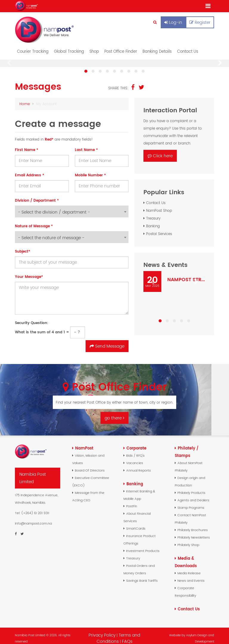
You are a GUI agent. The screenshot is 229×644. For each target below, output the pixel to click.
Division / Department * (37, 195)
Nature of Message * (34, 221)
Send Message (107, 341)
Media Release (189, 568)
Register (200, 22)
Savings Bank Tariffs (142, 575)
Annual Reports (139, 465)
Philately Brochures (193, 525)
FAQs (127, 636)
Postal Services (159, 229)
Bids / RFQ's (135, 450)
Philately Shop (188, 540)
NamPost (84, 443)
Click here (160, 151)
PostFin (132, 501)
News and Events (191, 575)
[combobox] (72, 206)
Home (25, 99)
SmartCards (136, 523)
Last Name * (86, 145)
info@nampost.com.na (33, 518)
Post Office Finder (121, 46)
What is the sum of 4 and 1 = (50, 324)
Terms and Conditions (119, 633)
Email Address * (30, 170)
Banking (153, 221)
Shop (94, 46)
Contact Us (188, 46)
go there (114, 413)
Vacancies (135, 458)
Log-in (173, 22)
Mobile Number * (90, 170)
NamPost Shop (159, 205)
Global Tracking (69, 46)
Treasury (153, 213)
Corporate (136, 443)
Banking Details (157, 46)
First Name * (27, 145)
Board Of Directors (90, 465)
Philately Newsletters (194, 532)
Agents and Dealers (193, 495)
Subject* (23, 246)
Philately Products (191, 488)
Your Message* (29, 272)
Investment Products (143, 546)
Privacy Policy (102, 630)
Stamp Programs (191, 503)
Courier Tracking (33, 46)
